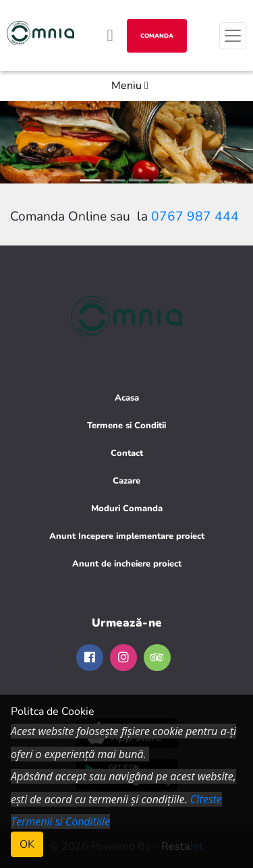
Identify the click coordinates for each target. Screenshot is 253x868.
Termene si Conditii (126, 426)
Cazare (126, 481)
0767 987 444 (195, 216)
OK (27, 844)
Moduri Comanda (127, 509)
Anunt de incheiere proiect (127, 564)
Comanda (157, 36)
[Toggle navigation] (233, 36)
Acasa (127, 398)
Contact (127, 453)
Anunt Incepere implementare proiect (127, 536)
